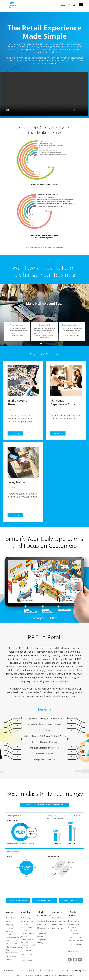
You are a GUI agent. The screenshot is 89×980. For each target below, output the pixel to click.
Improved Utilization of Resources (44, 748)
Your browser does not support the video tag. (45, 94)
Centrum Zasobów (50, 970)
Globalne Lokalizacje (74, 944)
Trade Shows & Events (75, 941)
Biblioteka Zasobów (74, 937)
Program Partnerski (59, 918)
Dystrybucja (9, 925)
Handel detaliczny (11, 918)
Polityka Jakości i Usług (44, 921)
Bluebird (33, 975)
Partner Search (57, 925)
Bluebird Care (41, 924)
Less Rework (44, 730)
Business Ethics (73, 930)
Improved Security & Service (45, 742)
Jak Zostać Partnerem (59, 921)
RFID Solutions (26, 951)
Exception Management (45, 760)
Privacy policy (80, 970)
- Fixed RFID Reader (28, 960)
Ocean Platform (58, 928)
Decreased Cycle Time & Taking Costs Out (45, 724)
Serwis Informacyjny (74, 934)
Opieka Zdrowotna (12, 953)
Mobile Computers (27, 918)
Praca (70, 948)
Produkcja (9, 960)
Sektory (9, 912)
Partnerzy (57, 912)
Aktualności (33, 970)
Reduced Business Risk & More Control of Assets (45, 736)
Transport (9, 921)
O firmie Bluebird (73, 921)
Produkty (26, 912)
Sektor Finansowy (11, 943)
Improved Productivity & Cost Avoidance (45, 718)
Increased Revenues (44, 754)
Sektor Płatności (11, 956)
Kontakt (65, 970)
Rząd (7, 940)
